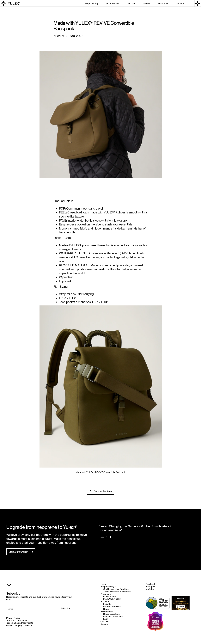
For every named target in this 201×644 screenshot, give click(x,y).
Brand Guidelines (111, 614)
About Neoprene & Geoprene (117, 592)
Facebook (151, 584)
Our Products (110, 597)
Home (103, 584)
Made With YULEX (112, 599)
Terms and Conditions (17, 620)
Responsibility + (108, 587)
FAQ (105, 619)
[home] (11, 3)
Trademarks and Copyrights (20, 623)
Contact (104, 624)
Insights (107, 604)
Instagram (151, 587)
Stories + (105, 602)
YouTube (150, 589)
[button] (198, 3)
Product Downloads (113, 616)
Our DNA (105, 622)
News (106, 609)
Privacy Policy (13, 618)
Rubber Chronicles (112, 607)
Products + (106, 594)
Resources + (107, 611)
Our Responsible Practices (116, 589)
